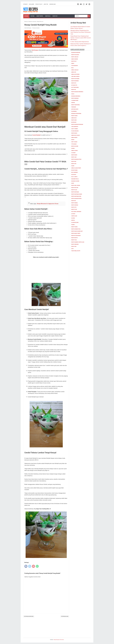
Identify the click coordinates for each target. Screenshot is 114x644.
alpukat (73, 214)
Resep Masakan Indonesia (77, 92)
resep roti (74, 83)
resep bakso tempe (76, 233)
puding (73, 225)
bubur (73, 140)
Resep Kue (74, 90)
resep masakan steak (76, 159)
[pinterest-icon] (89, 4)
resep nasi (74, 161)
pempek (73, 103)
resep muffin (74, 238)
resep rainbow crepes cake (78, 242)
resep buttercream (76, 236)
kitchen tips (74, 85)
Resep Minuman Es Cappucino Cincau (48, 204)
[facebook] (26, 566)
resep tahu (74, 246)
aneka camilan (75, 70)
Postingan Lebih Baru (29, 616)
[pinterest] (33, 566)
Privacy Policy (39, 4)
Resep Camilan (75, 57)
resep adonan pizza (76, 229)
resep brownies (75, 81)
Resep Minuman (75, 98)
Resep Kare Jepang (76, 185)
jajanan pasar (75, 100)
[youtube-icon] (81, 4)
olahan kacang (75, 222)
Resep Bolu (48, 16)
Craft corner (75, 129)
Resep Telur (74, 209)
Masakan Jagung (75, 181)
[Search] (81, 16)
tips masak (74, 144)
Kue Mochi (74, 175)
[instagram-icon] (84, 4)
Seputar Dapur (75, 109)
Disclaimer (31, 4)
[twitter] (30, 566)
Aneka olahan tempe (76, 168)
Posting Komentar (36, 28)
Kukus (73, 94)
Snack (73, 63)
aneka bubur (74, 138)
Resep (73, 183)
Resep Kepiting (75, 188)
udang (73, 166)
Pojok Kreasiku (75, 131)
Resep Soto (74, 207)
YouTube (32, 16)
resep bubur (74, 155)
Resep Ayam (74, 120)
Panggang (74, 107)
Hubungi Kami (52, 4)
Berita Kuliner (75, 146)
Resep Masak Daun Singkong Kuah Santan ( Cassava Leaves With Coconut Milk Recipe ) (81, 38)
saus (72, 249)
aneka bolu (74, 118)
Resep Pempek (40, 16)
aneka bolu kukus (76, 135)
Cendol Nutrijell (36, 135)
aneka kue (74, 72)
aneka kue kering (75, 74)
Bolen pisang (74, 170)
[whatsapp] (37, 566)
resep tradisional (76, 105)
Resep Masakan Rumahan (77, 124)
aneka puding (74, 151)
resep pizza (74, 240)
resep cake (74, 157)
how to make (74, 142)
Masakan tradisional (76, 114)
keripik (73, 220)
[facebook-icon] (78, 4)
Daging (73, 148)
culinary (73, 153)
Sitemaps (25, 4)
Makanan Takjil (75, 179)
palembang (74, 111)
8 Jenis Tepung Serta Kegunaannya (80, 42)
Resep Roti (55, 16)
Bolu (72, 68)
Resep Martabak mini (76, 196)
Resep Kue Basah (75, 55)
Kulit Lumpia (74, 177)
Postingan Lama (65, 616)
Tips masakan (74, 66)
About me (46, 4)
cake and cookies (75, 76)
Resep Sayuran (75, 205)
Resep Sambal (75, 203)
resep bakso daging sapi (77, 231)
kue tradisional (75, 87)
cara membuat (75, 127)
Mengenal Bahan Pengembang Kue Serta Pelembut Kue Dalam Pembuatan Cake (81, 32)
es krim (73, 218)
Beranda (26, 16)
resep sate (74, 164)
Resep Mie (74, 201)
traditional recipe (76, 251)
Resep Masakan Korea (76, 199)
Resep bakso (74, 133)
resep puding (74, 116)
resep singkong (75, 244)
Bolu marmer (74, 172)
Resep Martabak (75, 192)
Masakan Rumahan (76, 53)
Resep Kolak (74, 190)
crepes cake (74, 216)
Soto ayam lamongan (76, 212)
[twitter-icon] (87, 4)
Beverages (74, 122)
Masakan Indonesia (76, 96)
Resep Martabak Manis (77, 194)
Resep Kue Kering (75, 79)
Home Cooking (75, 59)
